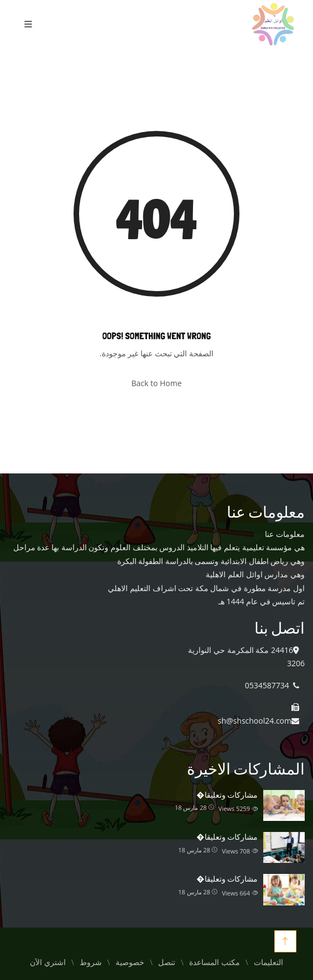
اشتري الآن (48, 962)
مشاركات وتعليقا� (227, 795)
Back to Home (156, 383)
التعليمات (268, 962)
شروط (91, 962)
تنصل (167, 962)
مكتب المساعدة (214, 962)
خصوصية (130, 962)
